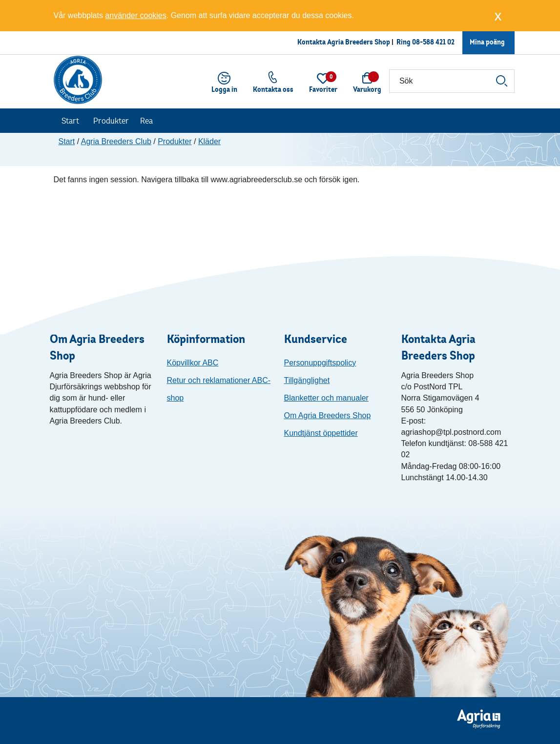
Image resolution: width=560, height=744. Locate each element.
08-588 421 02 (433, 42)
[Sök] (452, 81)
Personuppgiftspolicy (320, 363)
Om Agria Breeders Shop (328, 415)
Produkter (111, 121)
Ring (404, 42)
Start (70, 121)
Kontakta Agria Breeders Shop (344, 42)
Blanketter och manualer (326, 398)
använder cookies (135, 15)
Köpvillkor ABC (193, 363)
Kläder (209, 141)
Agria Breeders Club (116, 141)
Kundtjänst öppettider (321, 433)
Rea (146, 121)
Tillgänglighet (307, 380)
